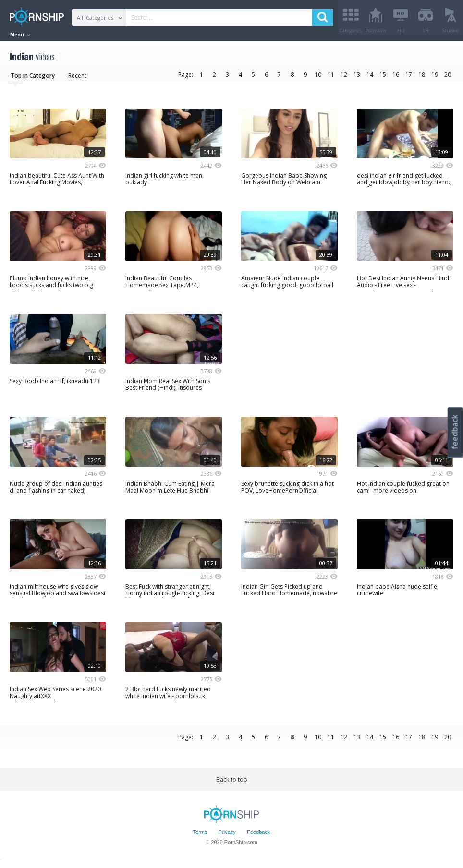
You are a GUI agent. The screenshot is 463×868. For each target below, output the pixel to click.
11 (331, 78)
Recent (77, 79)
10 (318, 78)
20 (448, 78)
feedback (455, 432)
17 (409, 78)
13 (357, 78)
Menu (20, 35)
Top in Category (33, 79)
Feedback (258, 836)
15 (383, 78)
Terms (200, 836)
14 (370, 78)
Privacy (227, 836)
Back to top (232, 783)
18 (422, 78)
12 (344, 78)
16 (396, 78)
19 (435, 78)
